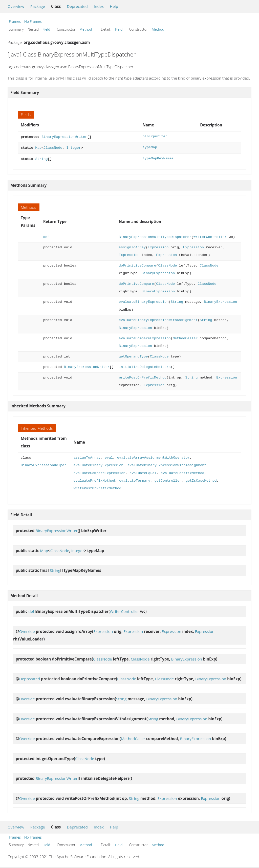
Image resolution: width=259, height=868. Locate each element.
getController (168, 479)
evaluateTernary (135, 479)
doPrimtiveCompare (136, 282)
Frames (15, 21)
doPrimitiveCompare (138, 264)
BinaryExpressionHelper (44, 464)
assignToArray (132, 246)
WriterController (210, 235)
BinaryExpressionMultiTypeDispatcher (155, 235)
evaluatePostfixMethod (182, 472)
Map (38, 147)
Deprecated (77, 6)
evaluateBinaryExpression (144, 300)
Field (47, 29)
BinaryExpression (158, 272)
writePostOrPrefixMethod (143, 376)
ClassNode (53, 147)
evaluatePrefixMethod (94, 479)
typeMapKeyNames (158, 157)
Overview (16, 6)
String (41, 157)
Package (38, 6)
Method (86, 29)
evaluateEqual (143, 472)
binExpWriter (155, 136)
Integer (73, 147)
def (46, 235)
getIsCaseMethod (201, 479)
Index (99, 6)
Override (27, 630)
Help (114, 6)
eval (109, 456)
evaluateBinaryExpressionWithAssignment (158, 319)
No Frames (33, 21)
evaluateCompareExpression (145, 337)
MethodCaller (185, 337)
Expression (158, 246)
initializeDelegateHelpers (145, 365)
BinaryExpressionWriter (64, 136)
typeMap (150, 147)
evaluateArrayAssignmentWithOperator (153, 456)
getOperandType (133, 355)
